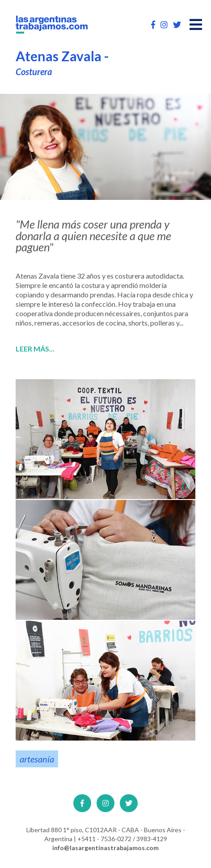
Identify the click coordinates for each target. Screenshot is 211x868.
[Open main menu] (196, 25)
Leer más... (35, 349)
